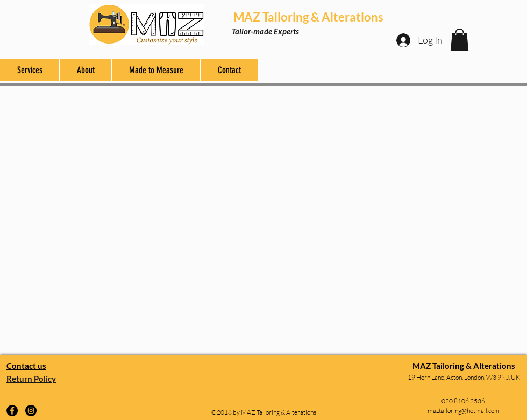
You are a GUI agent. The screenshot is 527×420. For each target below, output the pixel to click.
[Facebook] (12, 411)
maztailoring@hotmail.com (464, 411)
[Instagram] (31, 411)
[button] (460, 40)
